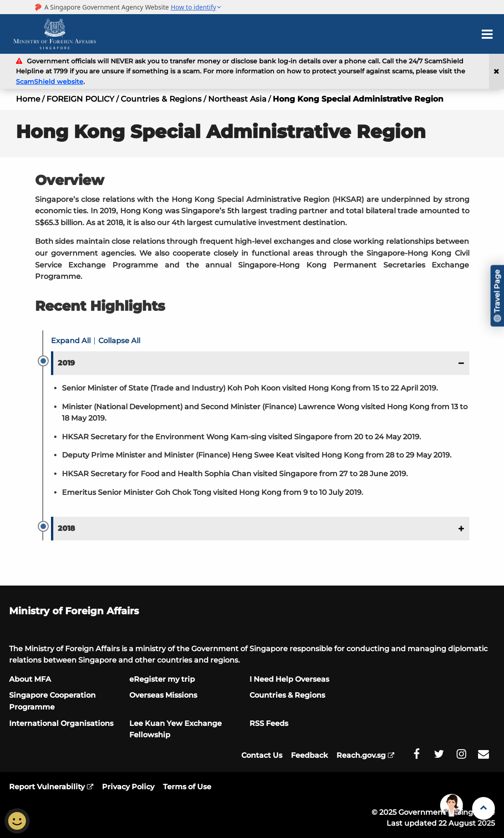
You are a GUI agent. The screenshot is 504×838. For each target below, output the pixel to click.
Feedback (309, 755)
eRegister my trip (162, 679)
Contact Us (262, 755)
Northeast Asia (237, 99)
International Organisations (61, 723)
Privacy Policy (128, 787)
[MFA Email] (484, 754)
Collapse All (119, 341)
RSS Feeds (269, 723)
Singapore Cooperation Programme (52, 701)
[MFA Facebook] (417, 754)
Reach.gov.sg (361, 755)
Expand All (71, 341)
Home (28, 99)
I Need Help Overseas (289, 679)
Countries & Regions (161, 99)
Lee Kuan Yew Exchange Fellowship (176, 729)
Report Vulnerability (47, 787)
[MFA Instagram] (461, 754)
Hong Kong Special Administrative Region (358, 99)
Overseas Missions (163, 695)
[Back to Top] (484, 808)
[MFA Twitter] (439, 754)
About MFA (30, 679)
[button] (260, 363)
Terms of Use (187, 787)
